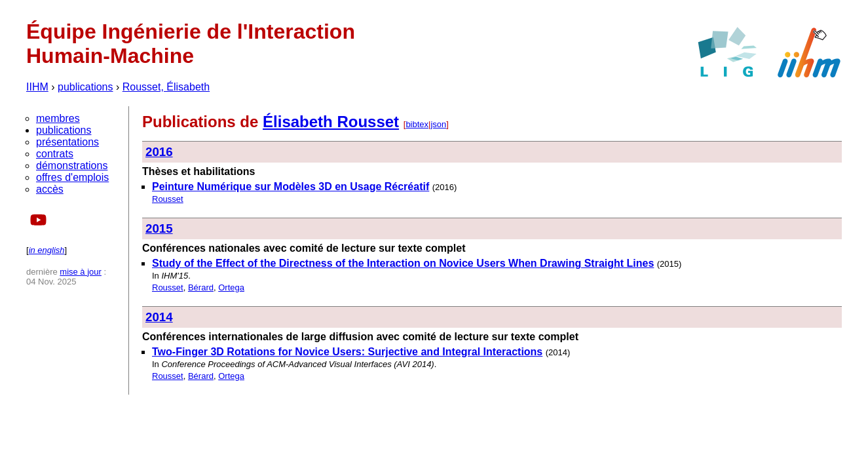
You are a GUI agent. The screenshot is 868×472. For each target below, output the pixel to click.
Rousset (168, 199)
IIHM (37, 87)
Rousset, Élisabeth (166, 87)
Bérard (201, 287)
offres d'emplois (72, 177)
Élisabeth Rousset (331, 122)
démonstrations (72, 166)
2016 (159, 152)
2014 (159, 317)
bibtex (417, 124)
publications (85, 87)
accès (50, 189)
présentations (67, 142)
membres (58, 118)
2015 (159, 228)
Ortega (231, 287)
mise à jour (81, 272)
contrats (55, 154)
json (438, 124)
